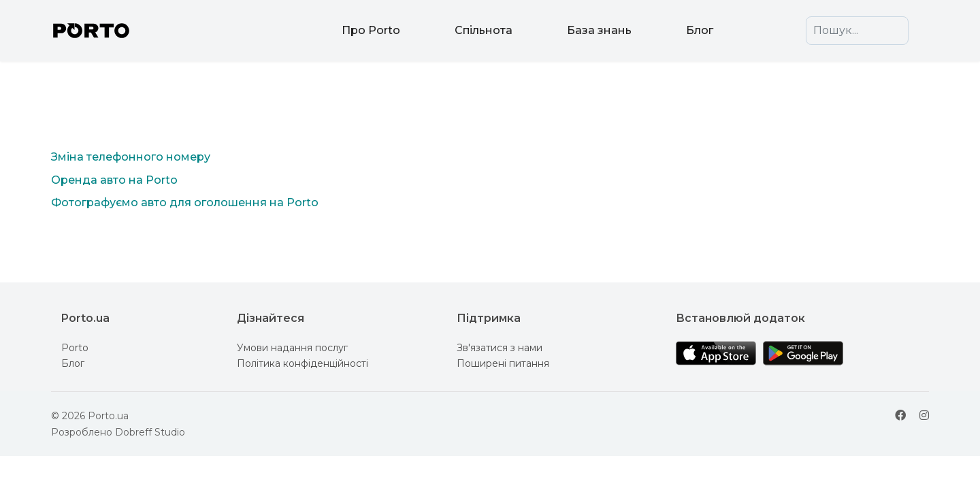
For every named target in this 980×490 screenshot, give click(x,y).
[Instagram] (924, 416)
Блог (700, 30)
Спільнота (484, 30)
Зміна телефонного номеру (131, 157)
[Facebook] (900, 416)
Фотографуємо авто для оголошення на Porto (185, 202)
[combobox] (857, 31)
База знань (599, 30)
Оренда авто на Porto (114, 180)
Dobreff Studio (150, 432)
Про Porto (371, 30)
